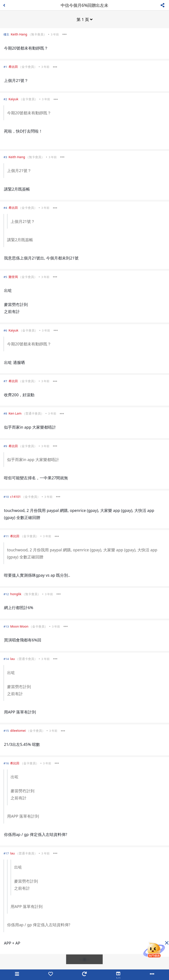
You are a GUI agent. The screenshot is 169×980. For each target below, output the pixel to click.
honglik (16, 594)
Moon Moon (19, 626)
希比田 (13, 67)
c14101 (15, 497)
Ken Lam (15, 413)
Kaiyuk (14, 99)
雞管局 (13, 277)
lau (12, 659)
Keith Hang (19, 34)
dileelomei (18, 731)
